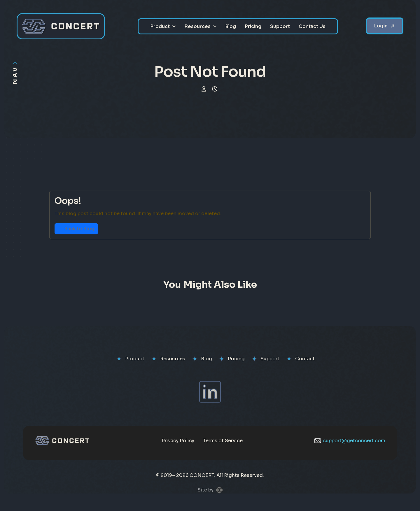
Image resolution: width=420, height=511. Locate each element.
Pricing (253, 26)
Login (381, 26)
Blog (231, 26)
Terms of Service (223, 441)
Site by (210, 490)
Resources (197, 26)
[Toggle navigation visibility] (15, 72)
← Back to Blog (76, 229)
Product (160, 26)
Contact (305, 359)
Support (280, 26)
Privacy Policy (178, 441)
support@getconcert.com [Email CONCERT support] (350, 441)
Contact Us (312, 26)
